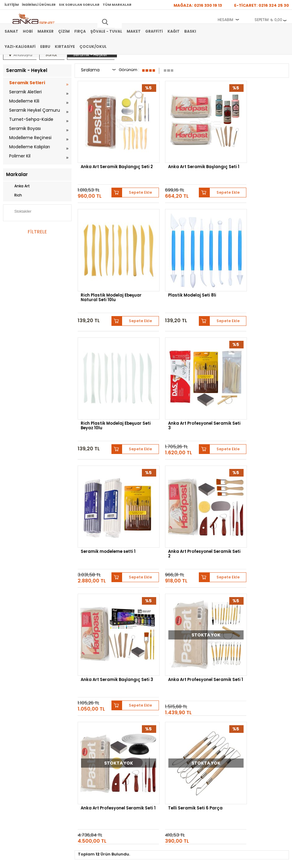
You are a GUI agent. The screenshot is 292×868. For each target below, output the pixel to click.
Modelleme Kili (24, 101)
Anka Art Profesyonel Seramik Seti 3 (249, 268)
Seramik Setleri (27, 83)
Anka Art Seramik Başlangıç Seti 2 (100, 154)
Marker (46, 31)
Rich (14, 195)
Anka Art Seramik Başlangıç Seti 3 (245, 381)
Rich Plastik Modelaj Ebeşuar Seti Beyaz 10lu (179, 268)
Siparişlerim (207, 695)
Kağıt (174, 31)
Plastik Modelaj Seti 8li (106, 265)
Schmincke (212, 616)
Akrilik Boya (13, 677)
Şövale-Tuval (14, 704)
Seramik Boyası (25, 128)
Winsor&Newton (80, 620)
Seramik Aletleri (25, 92)
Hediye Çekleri (15, 757)
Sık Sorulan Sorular (79, 5)
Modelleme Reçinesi (30, 138)
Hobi (28, 31)
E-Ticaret (128, 860)
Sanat (11, 31)
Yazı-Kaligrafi (20, 47)
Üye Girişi (206, 677)
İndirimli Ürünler (39, 5)
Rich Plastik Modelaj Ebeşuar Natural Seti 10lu (253, 154)
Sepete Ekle (129, 174)
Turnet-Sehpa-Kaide (31, 119)
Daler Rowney (117, 620)
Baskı (190, 31)
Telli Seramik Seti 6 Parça (254, 492)
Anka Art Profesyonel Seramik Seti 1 (104, 494)
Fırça (80, 31)
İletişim (12, 5)
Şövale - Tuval (106, 31)
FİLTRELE (37, 232)
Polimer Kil (20, 156)
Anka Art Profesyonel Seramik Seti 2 (177, 381)
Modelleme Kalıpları (30, 147)
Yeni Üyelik (207, 668)
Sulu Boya (11, 668)
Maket (134, 31)
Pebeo (218, 620)
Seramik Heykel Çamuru (35, 110)
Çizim (64, 31)
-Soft (112, 860)
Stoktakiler (19, 212)
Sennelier (195, 620)
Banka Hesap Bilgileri (118, 668)
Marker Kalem (14, 695)
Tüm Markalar (117, 5)
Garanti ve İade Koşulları (121, 686)
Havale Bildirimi (210, 686)
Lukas (236, 616)
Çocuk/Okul (93, 47)
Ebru (45, 47)
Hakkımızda (13, 729)
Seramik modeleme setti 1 (109, 378)
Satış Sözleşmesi (114, 677)
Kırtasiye (65, 47)
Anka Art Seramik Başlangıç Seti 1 (172, 154)
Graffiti (154, 31)
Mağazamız (12, 739)
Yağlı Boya (12, 686)
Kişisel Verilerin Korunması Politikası (130, 695)
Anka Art (18, 186)
